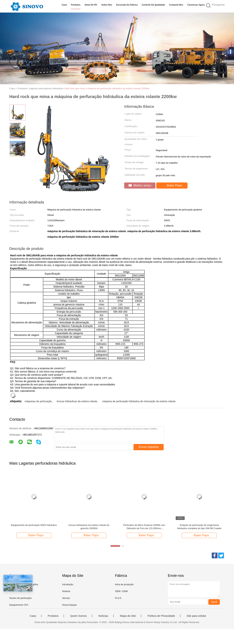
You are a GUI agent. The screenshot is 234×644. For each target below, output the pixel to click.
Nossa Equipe (69, 605)
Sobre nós (107, 5)
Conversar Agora (196, 5)
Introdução (68, 584)
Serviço (66, 598)
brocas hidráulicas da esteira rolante (77, 401)
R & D (118, 598)
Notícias (103, 616)
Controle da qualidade (153, 5)
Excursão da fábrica (127, 5)
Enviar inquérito (149, 447)
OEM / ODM (121, 591)
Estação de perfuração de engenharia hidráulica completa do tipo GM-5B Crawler (199, 527)
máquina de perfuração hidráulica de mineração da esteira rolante (139, 401)
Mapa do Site (128, 616)
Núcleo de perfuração (20, 598)
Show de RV (91, 5)
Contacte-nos (176, 5)
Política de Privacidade (161, 616)
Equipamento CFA (19, 605)
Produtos (76, 5)
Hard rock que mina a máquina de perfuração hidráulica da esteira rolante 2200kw (107, 88)
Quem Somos (78, 616)
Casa (64, 5)
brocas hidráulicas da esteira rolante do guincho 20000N (89, 527)
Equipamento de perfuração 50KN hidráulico (34, 525)
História (66, 591)
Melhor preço (140, 185)
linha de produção (124, 584)
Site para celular (196, 616)
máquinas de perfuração (38, 401)
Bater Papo (172, 186)
